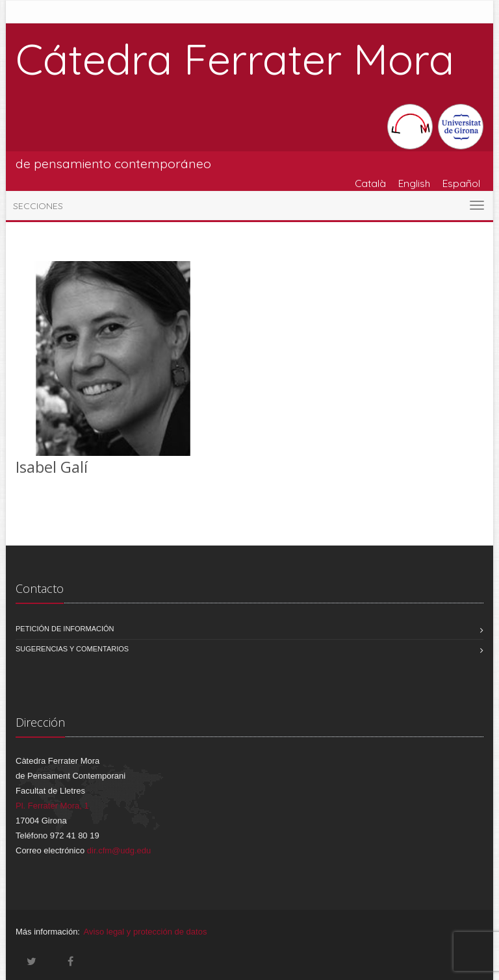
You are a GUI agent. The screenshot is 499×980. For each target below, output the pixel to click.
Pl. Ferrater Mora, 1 (52, 806)
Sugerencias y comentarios (72, 649)
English (414, 183)
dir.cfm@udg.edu (119, 850)
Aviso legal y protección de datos (146, 932)
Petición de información (65, 629)
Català (370, 183)
